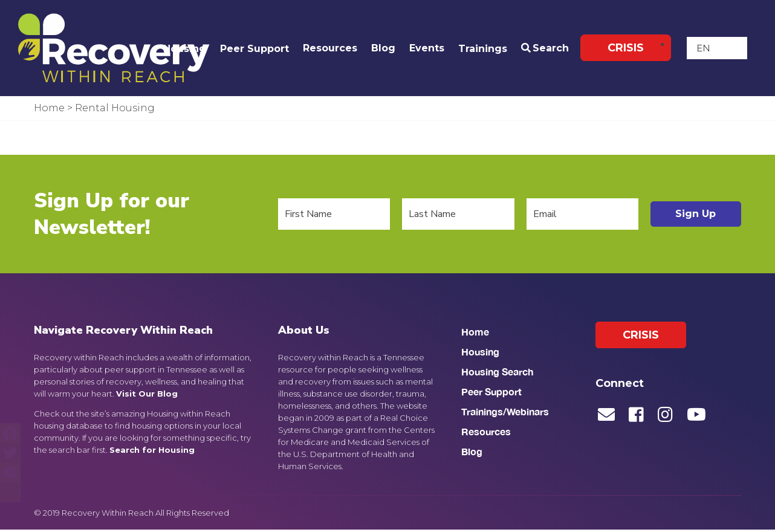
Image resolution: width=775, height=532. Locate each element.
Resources (330, 48)
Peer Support (255, 49)
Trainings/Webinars (505, 414)
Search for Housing (152, 452)
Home (475, 335)
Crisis (626, 48)
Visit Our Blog (147, 396)
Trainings (483, 49)
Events (427, 48)
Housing (185, 49)
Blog (383, 48)
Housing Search (497, 375)
